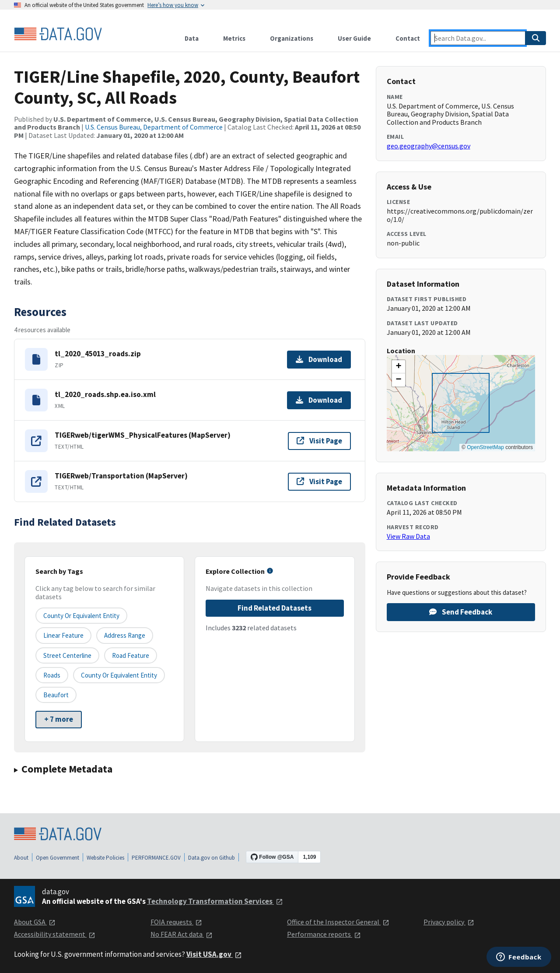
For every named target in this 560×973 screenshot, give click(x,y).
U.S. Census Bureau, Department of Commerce (154, 127)
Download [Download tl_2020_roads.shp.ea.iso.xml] (319, 400)
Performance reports (324, 934)
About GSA (35, 922)
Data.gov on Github (212, 858)
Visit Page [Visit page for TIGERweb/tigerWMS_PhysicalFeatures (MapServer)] (319, 441)
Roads (52, 675)
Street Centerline (67, 655)
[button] (399, 367)
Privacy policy (449, 922)
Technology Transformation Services (215, 901)
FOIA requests (176, 922)
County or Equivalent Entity (119, 675)
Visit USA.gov (214, 954)
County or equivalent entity (81, 616)
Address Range (125, 635)
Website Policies (105, 858)
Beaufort (56, 695)
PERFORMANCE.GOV (156, 858)
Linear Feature (63, 635)
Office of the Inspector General (338, 922)
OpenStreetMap (485, 447)
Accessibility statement (55, 934)
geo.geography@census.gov (429, 146)
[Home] (58, 34)
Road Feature (131, 655)
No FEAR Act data (182, 934)
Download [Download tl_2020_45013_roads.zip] (319, 359)
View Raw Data (408, 536)
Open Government (58, 858)
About (21, 858)
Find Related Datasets (275, 608)
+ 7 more (59, 719)
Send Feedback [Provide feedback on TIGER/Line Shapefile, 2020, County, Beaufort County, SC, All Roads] (461, 612)
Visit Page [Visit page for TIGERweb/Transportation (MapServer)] (319, 481)
